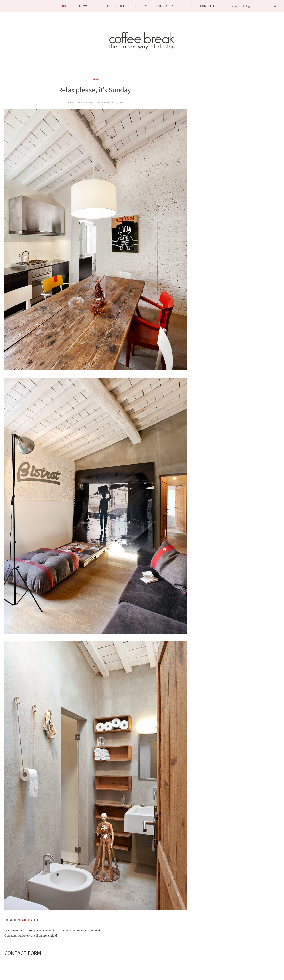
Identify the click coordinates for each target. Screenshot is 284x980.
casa (96, 79)
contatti (207, 6)
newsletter (89, 6)
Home (66, 6)
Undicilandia (30, 920)
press (187, 6)
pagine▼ (140, 6)
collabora (165, 6)
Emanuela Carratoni (86, 102)
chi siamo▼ (116, 6)
